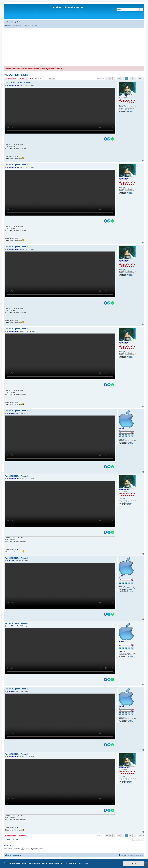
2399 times (130, 111)
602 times (130, 444)
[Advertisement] (74, 47)
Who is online (9, 845)
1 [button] (114, 78)
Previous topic (10, 78)
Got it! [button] (134, 863)
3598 (124, 439)
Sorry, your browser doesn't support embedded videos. (60, 111)
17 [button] (123, 78)
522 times (129, 442)
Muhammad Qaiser (124, 96)
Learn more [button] (83, 863)
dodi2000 (121, 429)
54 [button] (140, 78)
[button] (107, 78)
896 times (129, 110)
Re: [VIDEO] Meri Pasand (18, 83)
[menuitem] (17, 22)
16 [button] (119, 78)
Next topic (23, 78)
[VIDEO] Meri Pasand (16, 75)
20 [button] (134, 78)
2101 (124, 105)
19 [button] (130, 78)
